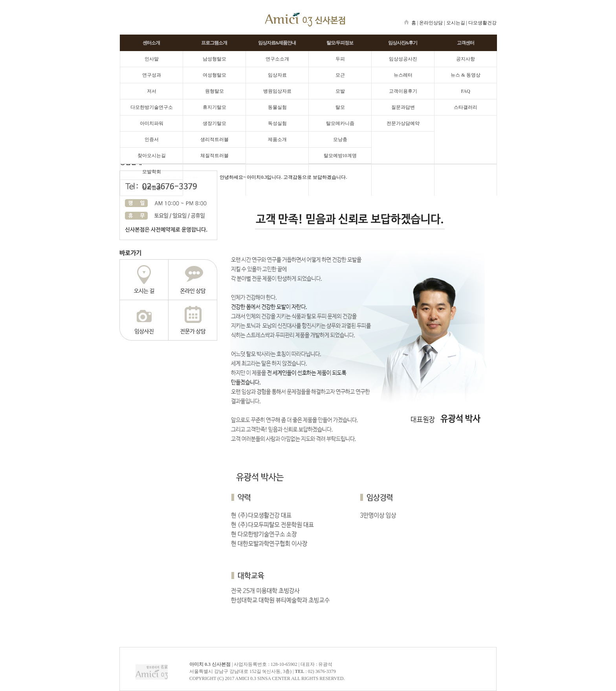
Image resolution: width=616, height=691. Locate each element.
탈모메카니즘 (340, 123)
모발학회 (152, 172)
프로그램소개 (214, 43)
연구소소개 (277, 59)
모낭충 (340, 139)
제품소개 (277, 139)
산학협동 (152, 188)
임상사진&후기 (403, 43)
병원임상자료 (277, 91)
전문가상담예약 (403, 123)
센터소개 (151, 43)
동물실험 (277, 107)
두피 (340, 59)
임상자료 (277, 75)
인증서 (152, 139)
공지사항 (466, 59)
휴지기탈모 (214, 107)
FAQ (465, 91)
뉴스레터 (403, 75)
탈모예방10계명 (340, 156)
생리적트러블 (214, 139)
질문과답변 (403, 107)
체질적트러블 (214, 156)
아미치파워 (152, 123)
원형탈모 (214, 91)
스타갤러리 (466, 107)
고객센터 (466, 43)
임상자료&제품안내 (277, 43)
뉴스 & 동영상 (465, 75)
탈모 (340, 107)
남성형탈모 (214, 59)
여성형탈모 (214, 75)
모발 (340, 91)
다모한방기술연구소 (152, 107)
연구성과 (152, 75)
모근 (340, 75)
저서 (152, 91)
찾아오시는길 (152, 156)
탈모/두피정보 (340, 43)
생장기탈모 (214, 123)
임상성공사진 (403, 59)
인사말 (152, 59)
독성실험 (277, 123)
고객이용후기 (403, 91)
